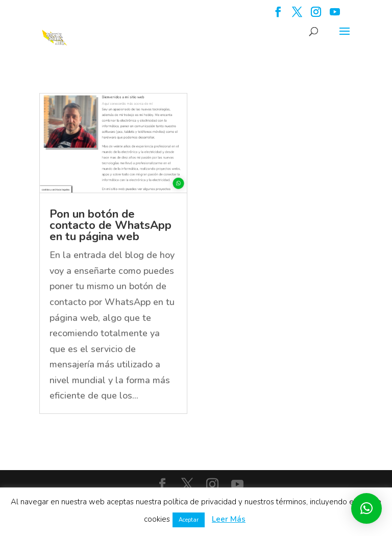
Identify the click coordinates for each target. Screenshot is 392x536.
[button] (366, 508)
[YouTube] (335, 15)
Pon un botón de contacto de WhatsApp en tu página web (111, 225)
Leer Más (229, 519)
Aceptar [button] (189, 520)
